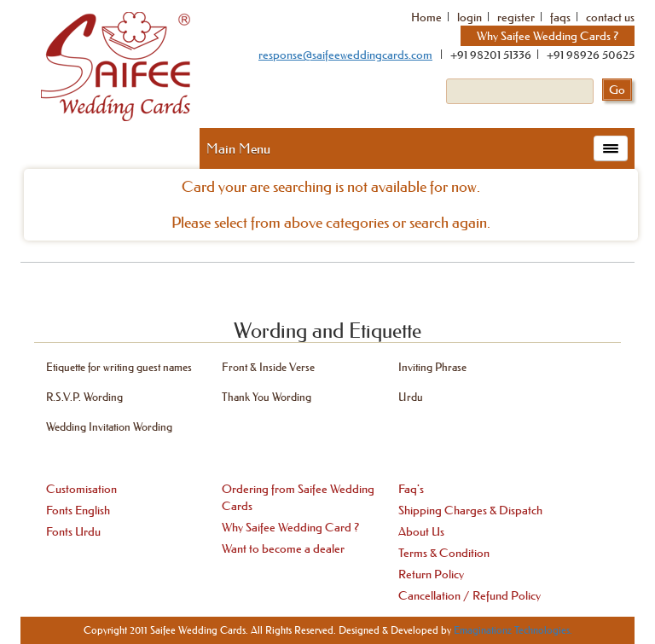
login (470, 17)
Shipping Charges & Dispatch (470, 510)
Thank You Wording (267, 396)
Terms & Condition (444, 553)
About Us (421, 531)
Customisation (81, 489)
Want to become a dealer (283, 548)
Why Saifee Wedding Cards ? (548, 36)
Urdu (411, 396)
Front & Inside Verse (268, 366)
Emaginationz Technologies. (513, 630)
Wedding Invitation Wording (109, 426)
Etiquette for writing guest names (119, 366)
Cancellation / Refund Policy (470, 595)
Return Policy (431, 574)
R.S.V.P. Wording (84, 396)
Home (426, 17)
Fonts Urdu (73, 531)
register (516, 17)
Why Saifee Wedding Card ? (290, 527)
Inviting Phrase (432, 366)
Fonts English (78, 510)
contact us (610, 17)
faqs (560, 17)
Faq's (411, 489)
